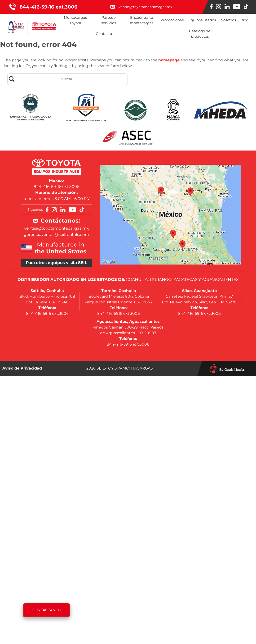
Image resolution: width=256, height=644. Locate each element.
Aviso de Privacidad (22, 368)
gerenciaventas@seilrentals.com (56, 234)
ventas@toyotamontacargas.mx (56, 228)
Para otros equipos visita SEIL (56, 263)
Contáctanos (46, 610)
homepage (169, 60)
